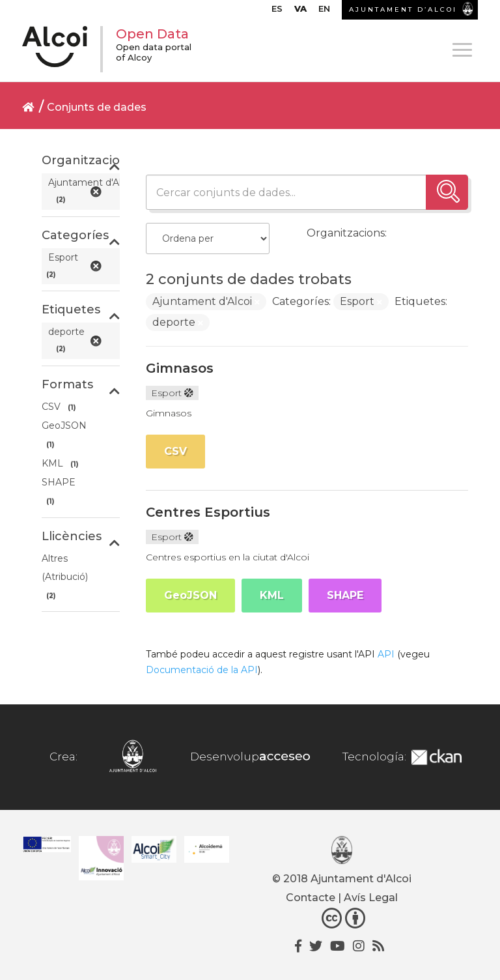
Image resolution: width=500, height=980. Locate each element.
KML (272, 595)
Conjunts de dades (97, 107)
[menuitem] (277, 12)
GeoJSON (190, 595)
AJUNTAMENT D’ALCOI (403, 9)
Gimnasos (180, 368)
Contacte (311, 898)
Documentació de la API (202, 670)
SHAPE (345, 595)
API (386, 654)
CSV (175, 451)
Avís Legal (371, 898)
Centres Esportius (208, 512)
